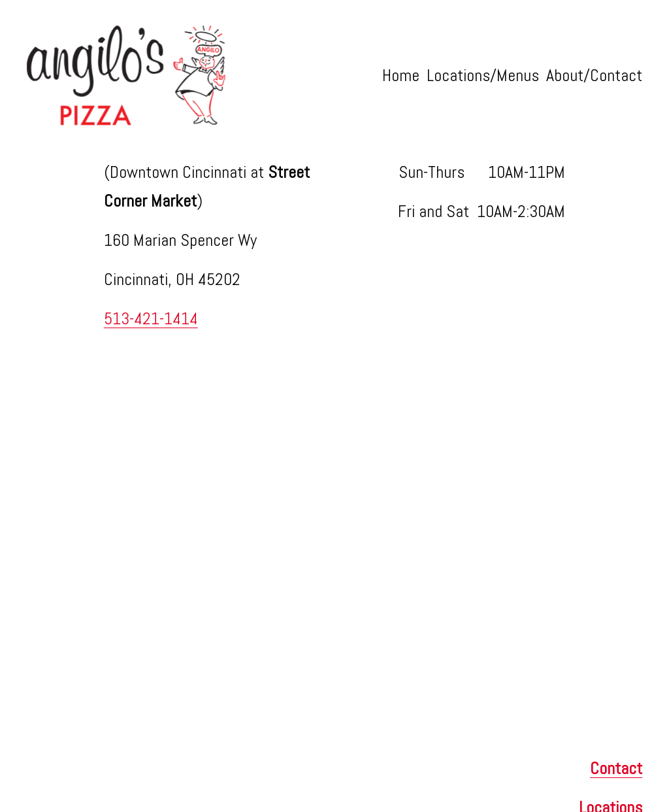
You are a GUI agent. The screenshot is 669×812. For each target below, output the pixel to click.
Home (401, 76)
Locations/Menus (483, 76)
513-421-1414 (151, 319)
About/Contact (594, 76)
